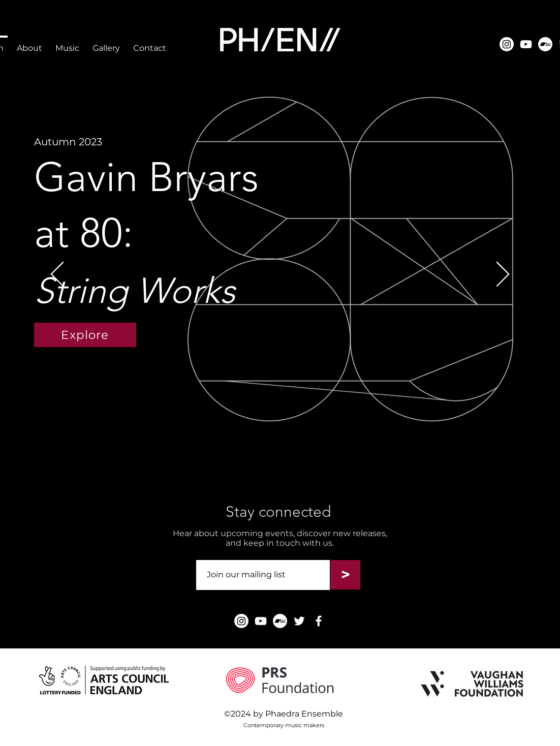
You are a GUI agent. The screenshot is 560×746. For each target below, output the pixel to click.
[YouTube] (526, 44)
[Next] (503, 275)
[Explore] (85, 335)
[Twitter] (299, 621)
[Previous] (57, 275)
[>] (345, 575)
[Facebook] (319, 621)
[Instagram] (507, 44)
